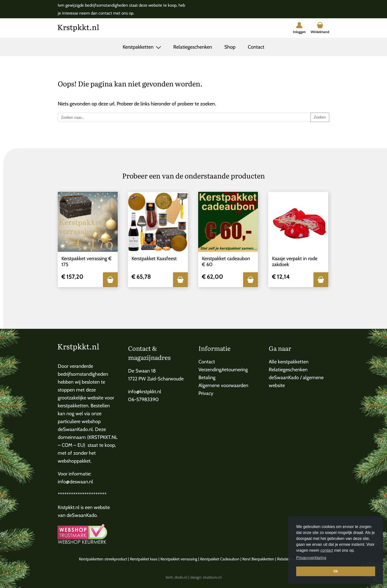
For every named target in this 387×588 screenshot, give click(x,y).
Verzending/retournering (223, 370)
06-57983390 (143, 399)
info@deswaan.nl (75, 482)
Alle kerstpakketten (289, 362)
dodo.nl (181, 577)
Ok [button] (336, 571)
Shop (230, 47)
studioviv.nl (212, 577)
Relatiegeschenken (193, 47)
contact (327, 550)
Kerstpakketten (139, 47)
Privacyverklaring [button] (311, 558)
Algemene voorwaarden (223, 385)
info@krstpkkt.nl (145, 392)
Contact (256, 47)
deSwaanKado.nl (75, 429)
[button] (110, 280)
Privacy (206, 393)
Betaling (207, 377)
